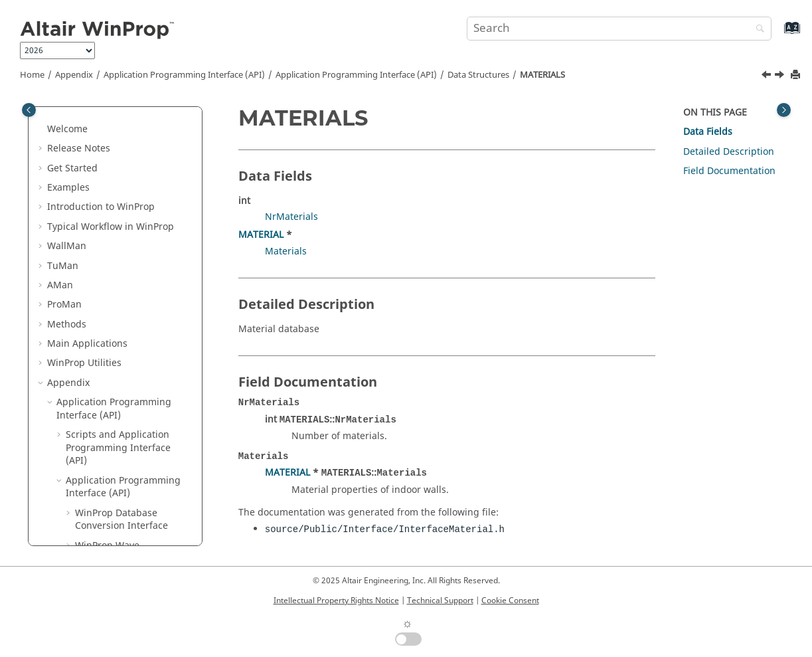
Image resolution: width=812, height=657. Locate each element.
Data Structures (478, 75)
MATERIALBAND (120, 271)
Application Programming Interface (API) (184, 75)
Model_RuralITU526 (128, 467)
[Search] (757, 30)
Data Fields (708, 132)
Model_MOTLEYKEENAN (137, 388)
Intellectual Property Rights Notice (336, 601)
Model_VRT (109, 545)
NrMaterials (291, 217)
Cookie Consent (510, 601)
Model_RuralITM (121, 427)
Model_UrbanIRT (122, 506)
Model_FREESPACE (125, 369)
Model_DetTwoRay (125, 330)
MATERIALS (542, 75)
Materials (286, 251)
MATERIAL (107, 252)
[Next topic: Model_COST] (781, 76)
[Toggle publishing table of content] (29, 110)
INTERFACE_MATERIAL (133, 232)
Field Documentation (729, 171)
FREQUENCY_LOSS (124, 154)
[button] (79, 116)
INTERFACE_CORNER (130, 213)
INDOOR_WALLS (120, 194)
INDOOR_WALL (117, 174)
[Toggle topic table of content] (784, 110)
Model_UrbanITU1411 (132, 525)
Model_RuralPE (118, 486)
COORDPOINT (115, 115)
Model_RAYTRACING (129, 408)
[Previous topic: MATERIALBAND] (768, 76)
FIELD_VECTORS (119, 135)
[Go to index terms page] (778, 34)
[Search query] (619, 29)
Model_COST (112, 311)
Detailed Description (729, 152)
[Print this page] (797, 75)
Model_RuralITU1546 (130, 447)
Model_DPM (111, 350)
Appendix (74, 75)
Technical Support (440, 601)
